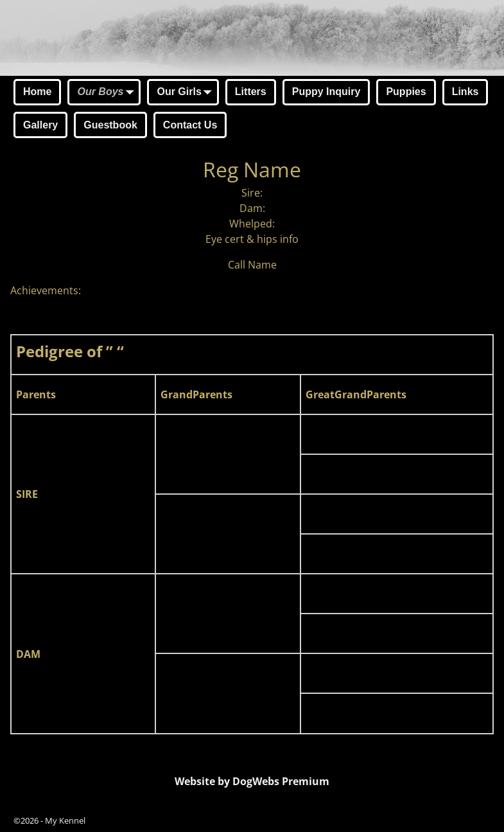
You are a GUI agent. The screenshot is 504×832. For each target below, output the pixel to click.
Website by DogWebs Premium (252, 781)
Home (37, 92)
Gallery (40, 125)
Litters (251, 92)
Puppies (406, 92)
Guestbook (110, 125)
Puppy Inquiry (326, 92)
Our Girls (187, 93)
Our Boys (108, 93)
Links (465, 92)
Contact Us (190, 125)
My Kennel (65, 820)
